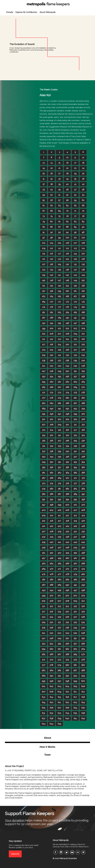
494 (51, 590)
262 (67, 382)
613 (44, 697)
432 (83, 531)
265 (44, 387)
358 (67, 467)
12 (83, 157)
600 (83, 681)
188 (52, 318)
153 (59, 286)
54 (83, 195)
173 (75, 302)
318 (83, 430)
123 (59, 259)
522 (83, 612)
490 (67, 585)
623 (75, 702)
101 (75, 238)
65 (75, 206)
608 (51, 692)
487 (44, 585)
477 (59, 574)
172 (67, 302)
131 (75, 264)
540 (83, 628)
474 (83, 569)
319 (44, 435)
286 (67, 403)
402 (83, 505)
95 (75, 232)
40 (67, 184)
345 (59, 457)
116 (51, 254)
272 (52, 393)
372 (83, 478)
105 (59, 243)
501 (59, 596)
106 (67, 243)
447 (59, 548)
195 (59, 323)
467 (75, 564)
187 (44, 318)
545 (75, 633)
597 (59, 681)
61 (44, 206)
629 (75, 708)
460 (67, 558)
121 (44, 259)
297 (59, 414)
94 (67, 232)
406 (67, 510)
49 (44, 195)
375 (59, 483)
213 (59, 339)
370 (67, 478)
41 (75, 184)
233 (75, 355)
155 (75, 286)
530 (51, 622)
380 (52, 489)
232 (67, 355)
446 (51, 548)
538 (67, 628)
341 (75, 451)
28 (67, 174)
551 (75, 638)
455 (75, 553)
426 (83, 526)
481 (44, 580)
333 (59, 446)
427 (44, 531)
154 (67, 286)
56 (52, 200)
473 (75, 569)
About (47, 738)
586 (67, 670)
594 (83, 676)
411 (59, 515)
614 (52, 697)
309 (59, 425)
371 (75, 478)
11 (75, 157)
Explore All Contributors (26, 12)
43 (44, 190)
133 (44, 270)
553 (44, 644)
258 (83, 377)
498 (83, 590)
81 (59, 222)
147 (59, 280)
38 (52, 184)
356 (51, 467)
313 (44, 430)
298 (67, 414)
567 (59, 654)
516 (83, 606)
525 (59, 617)
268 (67, 387)
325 (44, 441)
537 (59, 628)
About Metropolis (48, 12)
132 (83, 264)
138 (83, 270)
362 (51, 473)
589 (44, 676)
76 (67, 216)
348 (83, 457)
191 (75, 318)
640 (67, 718)
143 (75, 275)
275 (75, 393)
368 (52, 478)
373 (44, 483)
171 (59, 302)
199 (44, 328)
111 (59, 248)
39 (59, 184)
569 (75, 654)
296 (52, 414)
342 (83, 451)
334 (67, 446)
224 (51, 350)
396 (83, 499)
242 (51, 366)
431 (75, 531)
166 (67, 296)
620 (52, 702)
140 (52, 275)
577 (44, 665)
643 (44, 724)
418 (67, 521)
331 (44, 446)
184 (67, 312)
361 (44, 473)
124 (67, 259)
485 (75, 580)
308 (52, 425)
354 (83, 462)
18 (83, 163)
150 (83, 280)
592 (67, 676)
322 (67, 435)
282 (83, 398)
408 (83, 510)
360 (83, 467)
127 (44, 264)
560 (52, 649)
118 (67, 254)
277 (44, 398)
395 (75, 499)
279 (59, 398)
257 (75, 377)
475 (44, 574)
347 (75, 457)
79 (44, 222)
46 (67, 190)
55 (44, 200)
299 (75, 414)
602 (52, 686)
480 (83, 574)
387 (59, 494)
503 (75, 596)
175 (44, 307)
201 (59, 328)
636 (83, 713)
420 (83, 521)
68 (51, 211)
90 (83, 227)
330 (83, 441)
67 (44, 211)
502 (67, 596)
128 (51, 264)
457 (44, 558)
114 (83, 248)
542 (51, 633)
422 (51, 526)
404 (51, 510)
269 (75, 387)
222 (83, 344)
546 (83, 633)
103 (44, 243)
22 (67, 168)
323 (75, 435)
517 (44, 612)
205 (44, 334)
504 (83, 596)
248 (52, 371)
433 (44, 537)
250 (67, 371)
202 (67, 328)
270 (83, 387)
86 (51, 227)
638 (52, 718)
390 (83, 494)
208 (67, 334)
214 (67, 339)
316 (67, 430)
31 (44, 179)
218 (51, 344)
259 (44, 382)
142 (67, 275)
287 (75, 403)
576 (83, 660)
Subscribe (15, 854)
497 (75, 590)
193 (44, 323)
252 (83, 371)
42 (83, 184)
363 (59, 473)
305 (75, 419)
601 (44, 686)
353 (75, 462)
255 (59, 377)
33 (59, 179)
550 (67, 638)
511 (44, 606)
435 (59, 537)
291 (59, 409)
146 (52, 280)
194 (52, 323)
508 (67, 601)
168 (83, 296)
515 (75, 606)
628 (67, 708)
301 (44, 419)
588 (83, 670)
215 (75, 339)
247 (44, 371)
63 (59, 206)
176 (51, 307)
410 (52, 515)
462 (83, 558)
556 (67, 644)
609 (59, 692)
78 (83, 216)
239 (75, 361)
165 (59, 296)
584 (52, 670)
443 (75, 542)
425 (75, 526)
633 (59, 713)
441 (59, 542)
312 (83, 425)
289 (44, 409)
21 (59, 168)
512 (52, 606)
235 (44, 361)
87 (59, 227)
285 (59, 403)
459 (59, 558)
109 (44, 248)
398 (52, 505)
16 (67, 163)
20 (52, 168)
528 (83, 617)
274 (67, 393)
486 (83, 580)
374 (52, 483)
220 (67, 344)
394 (67, 499)
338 (51, 451)
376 (67, 483)
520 (67, 612)
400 (67, 505)
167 (75, 296)
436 (67, 537)
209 (75, 334)
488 (51, 585)
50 (52, 195)
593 (75, 676)
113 (75, 248)
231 (59, 355)
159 (59, 291)
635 (75, 713)
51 (59, 195)
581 (75, 665)
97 (44, 238)
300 (83, 414)
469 (44, 569)
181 (44, 312)
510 (83, 601)
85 (44, 227)
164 (52, 296)
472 (67, 569)
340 (67, 451)
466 (67, 564)
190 (67, 318)
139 (44, 275)
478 (67, 574)
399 (59, 505)
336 (83, 446)
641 (75, 718)
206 (52, 334)
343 (44, 457)
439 (44, 542)
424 (67, 526)
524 (51, 617)
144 (83, 275)
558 (83, 644)
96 (83, 232)
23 (75, 168)
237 (59, 361)
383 (75, 489)
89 (75, 227)
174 (83, 302)
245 (75, 366)
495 (59, 590)
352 (67, 462)
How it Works (47, 747)
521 (75, 612)
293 (75, 409)
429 (59, 531)
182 (51, 312)
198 (83, 323)
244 (67, 366)
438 (83, 537)
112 (67, 248)
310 (67, 425)
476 (52, 574)
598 (67, 681)
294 (83, 409)
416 (52, 521)
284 (52, 403)
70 (67, 211)
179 (75, 307)
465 (59, 564)
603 (59, 686)
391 (44, 499)
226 (67, 350)
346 (67, 457)
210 (83, 334)
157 (44, 291)
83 (75, 222)
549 (59, 638)
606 (83, 686)
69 (59, 211)
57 (59, 200)
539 (75, 628)
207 (59, 334)
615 (59, 697)
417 (59, 521)
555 (59, 644)
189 (59, 318)
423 (59, 526)
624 (83, 702)
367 (44, 478)
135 (59, 270)
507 (59, 601)
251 (75, 371)
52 (67, 195)
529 (44, 622)
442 (67, 542)
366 (83, 473)
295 (44, 414)
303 (59, 419)
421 (44, 526)
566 (52, 654)
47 (75, 190)
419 (75, 521)
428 (52, 531)
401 (75, 505)
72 (83, 211)
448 (67, 548)
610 (67, 692)
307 (44, 425)
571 (44, 660)
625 (44, 708)
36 (83, 179)
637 (44, 718)
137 (75, 270)
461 (75, 558)
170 (51, 302)
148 (67, 280)
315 (59, 430)
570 (83, 654)
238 (67, 361)
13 (44, 163)
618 (83, 697)
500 (52, 596)
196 (67, 323)
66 (83, 206)
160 (67, 291)
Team (48, 755)
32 (51, 179)
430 (67, 531)
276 (83, 393)
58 (67, 200)
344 (52, 457)
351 (59, 462)
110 (51, 248)
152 (52, 286)
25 (44, 174)
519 (59, 612)
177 (59, 307)
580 (67, 665)
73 (44, 216)
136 (67, 270)
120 (83, 254)
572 (52, 660)
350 (51, 462)
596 (52, 681)
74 (51, 216)
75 (59, 216)
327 (59, 441)
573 (59, 660)
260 (52, 382)
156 (83, 286)
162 (83, 291)
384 (83, 489)
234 (83, 355)
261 (59, 382)
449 (75, 548)
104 (52, 243)
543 (59, 633)
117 (59, 254)
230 (51, 355)
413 (75, 515)
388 (67, 494)
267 (59, 387)
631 (44, 713)
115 (44, 254)
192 (83, 318)
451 (44, 553)
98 (51, 238)
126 (83, 259)
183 (59, 312)
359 (75, 467)
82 (67, 222)
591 (59, 676)
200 (52, 328)
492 (83, 585)
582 (83, 665)
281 (75, 398)
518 (51, 612)
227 (75, 350)
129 (59, 264)
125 (75, 259)
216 (83, 339)
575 (75, 660)
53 (75, 195)
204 (83, 328)
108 (83, 243)
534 (83, 622)
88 (67, 227)
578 (51, 665)
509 (75, 601)
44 (51, 190)
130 (67, 264)
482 (52, 580)
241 (44, 366)
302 (51, 419)
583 (44, 670)
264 (83, 382)
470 (52, 569)
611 (75, 692)
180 (83, 307)
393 (59, 499)
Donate (10, 12)
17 (75, 163)
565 (44, 654)
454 (67, 553)
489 (59, 585)
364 (67, 473)
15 (59, 163)
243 (59, 366)
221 (75, 344)
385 (44, 494)
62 (52, 206)
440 (51, 542)
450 (83, 548)
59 (75, 200)
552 (83, 638)
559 (44, 649)
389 (75, 494)
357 (59, 467)
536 (51, 628)
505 (44, 601)
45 (59, 190)
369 (59, 478)
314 (51, 430)
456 (83, 553)
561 (59, 649)
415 (44, 521)
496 (67, 590)
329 (75, 441)
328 (67, 441)
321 (59, 435)
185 (75, 312)
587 (75, 670)
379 (44, 489)
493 (44, 590)
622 (67, 702)
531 (59, 622)
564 (83, 649)
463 (44, 564)
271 (44, 393)
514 (67, 606)
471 (59, 569)
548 (52, 638)
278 (51, 398)
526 (67, 617)
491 (75, 585)
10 (67, 157)
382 (67, 489)
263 (75, 382)
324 (83, 435)
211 (44, 339)
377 (75, 483)
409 (44, 515)
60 (83, 200)
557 (75, 644)
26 (52, 174)
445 (44, 548)
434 (52, 537)
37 (44, 184)
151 (44, 286)
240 (83, 361)
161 (75, 291)
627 (59, 708)
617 (75, 697)
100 (67, 238)
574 (67, 660)
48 (83, 190)
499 (44, 596)
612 (83, 692)
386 (52, 494)
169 (44, 302)
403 (44, 510)
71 (75, 211)
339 (59, 451)
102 (83, 238)
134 (51, 270)
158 (51, 291)
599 (75, 681)
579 (59, 665)
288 (83, 403)
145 (44, 280)
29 (75, 174)
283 (44, 403)
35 (75, 179)
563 (75, 649)
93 (59, 232)
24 (83, 168)
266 (52, 387)
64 (67, 206)
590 (52, 676)
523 (44, 617)
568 (67, 654)
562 (67, 649)
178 (67, 307)
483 (59, 580)
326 (51, 441)
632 (51, 713)
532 (67, 622)
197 (75, 323)
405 (59, 510)
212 (52, 339)
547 (44, 638)
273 (59, 393)
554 (51, 644)
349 (44, 462)
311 (75, 425)
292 (67, 409)
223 (44, 350)
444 (83, 542)
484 (67, 580)
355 (44, 467)
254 (51, 377)
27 (59, 174)
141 (59, 275)
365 (75, 473)
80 (51, 222)
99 (59, 238)
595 (44, 681)
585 (59, 670)
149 (75, 280)
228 (83, 350)
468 (83, 564)
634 (67, 713)
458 (52, 558)
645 (59, 724)
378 (83, 483)
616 (67, 697)
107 (75, 243)
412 (67, 515)
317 (75, 430)
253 (44, 377)
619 (44, 702)
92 (52, 232)
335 (75, 446)
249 (59, 371)
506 (52, 601)
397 (44, 505)
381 (59, 489)
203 (75, 328)
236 (51, 361)
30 (83, 174)
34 (67, 179)
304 (67, 419)
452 (51, 553)
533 (75, 622)
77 (75, 216)
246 (83, 366)
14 (52, 163)
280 (67, 398)
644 (51, 724)
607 (44, 692)
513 (59, 606)
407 (75, 510)
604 (67, 686)
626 (52, 708)
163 (44, 296)
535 (44, 628)
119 (75, 254)
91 (44, 232)
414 (83, 515)
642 (83, 718)
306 (83, 419)
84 (83, 222)
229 (44, 355)
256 (67, 377)
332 (52, 446)
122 (52, 259)
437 (75, 537)
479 (75, 574)
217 (44, 344)
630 (83, 708)
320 (51, 435)
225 (59, 350)
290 (52, 409)
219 (59, 344)
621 (59, 702)
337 (44, 451)
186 (83, 312)
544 (67, 633)
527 (75, 617)
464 (51, 564)
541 (44, 633)
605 (75, 686)
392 (51, 499)
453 (59, 553)
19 (44, 168)
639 (59, 718)
